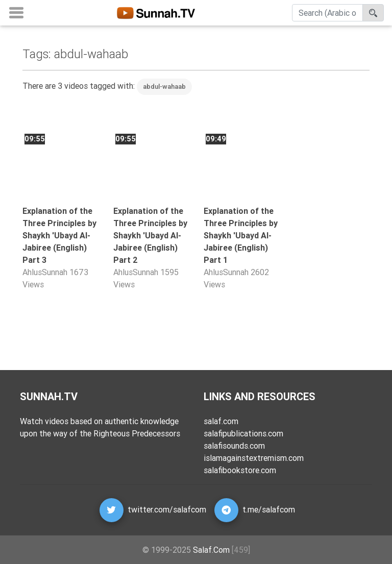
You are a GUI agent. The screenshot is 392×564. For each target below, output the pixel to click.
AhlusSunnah (45, 272)
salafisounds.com (234, 446)
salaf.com (221, 421)
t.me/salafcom (269, 509)
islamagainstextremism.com (254, 458)
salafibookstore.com (240, 470)
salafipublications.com (243, 433)
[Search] (327, 15)
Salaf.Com (211, 550)
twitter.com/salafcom (167, 509)
